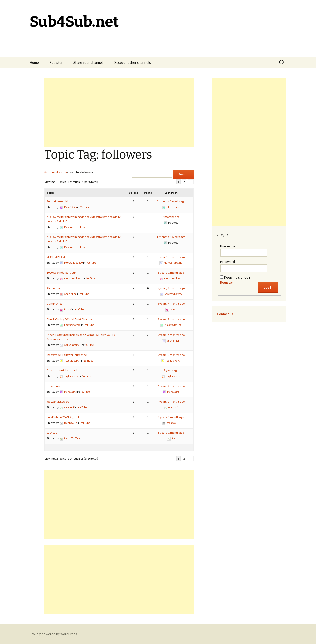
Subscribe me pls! (57, 201)
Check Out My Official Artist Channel (70, 319)
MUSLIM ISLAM (56, 257)
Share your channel (88, 62)
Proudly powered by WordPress (53, 634)
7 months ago (171, 217)
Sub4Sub (50, 172)
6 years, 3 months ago (171, 319)
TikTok (82, 227)
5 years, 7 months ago (171, 304)
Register (56, 62)
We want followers (58, 401)
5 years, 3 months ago (171, 288)
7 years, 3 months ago (171, 386)
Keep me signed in (238, 277)
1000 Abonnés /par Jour (61, 272)
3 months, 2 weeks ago (171, 201)
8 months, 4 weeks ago (171, 237)
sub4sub (52, 433)
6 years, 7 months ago (171, 335)
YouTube (85, 207)
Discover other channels (132, 62)
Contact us (225, 314)
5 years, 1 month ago (171, 272)
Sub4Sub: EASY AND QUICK (63, 417)
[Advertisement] (119, 112)
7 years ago (171, 370)
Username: (228, 246)
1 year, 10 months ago (171, 257)
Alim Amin (53, 288)
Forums (62, 172)
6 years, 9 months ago (171, 355)
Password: (228, 262)
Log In (268, 287)
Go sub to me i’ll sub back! (63, 370)
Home (34, 62)
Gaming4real (55, 304)
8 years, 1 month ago (171, 417)
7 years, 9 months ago (171, 401)
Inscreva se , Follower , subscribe (67, 355)
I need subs (54, 386)
